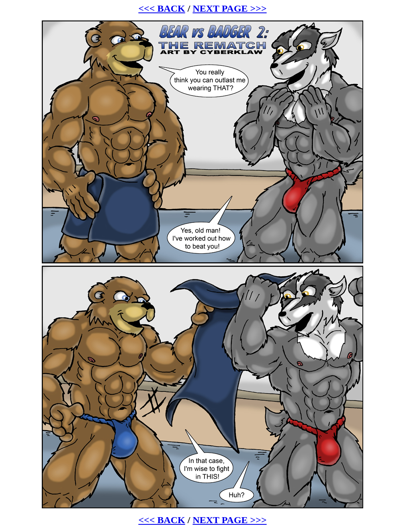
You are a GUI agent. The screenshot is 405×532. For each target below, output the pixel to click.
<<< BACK (162, 8)
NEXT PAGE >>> (229, 8)
